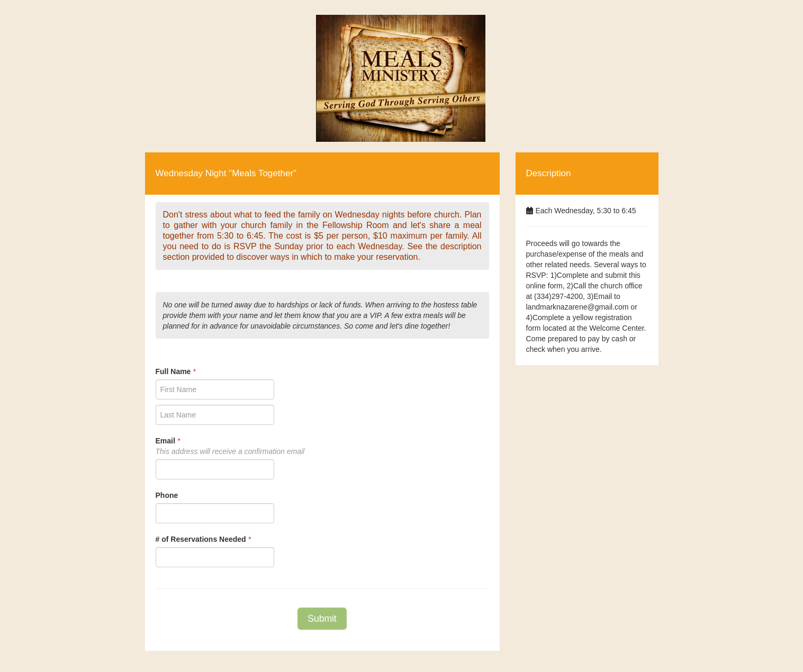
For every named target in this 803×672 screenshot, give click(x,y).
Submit (322, 619)
